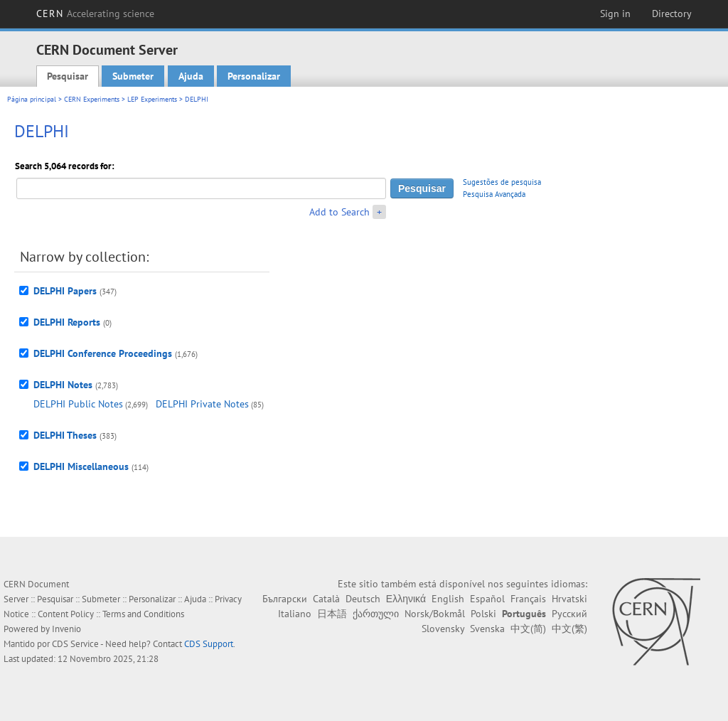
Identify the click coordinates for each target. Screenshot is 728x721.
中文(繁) (569, 629)
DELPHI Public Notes (78, 404)
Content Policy (66, 614)
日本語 (332, 614)
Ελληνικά (406, 599)
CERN (95, 14)
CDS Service (75, 644)
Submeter (133, 76)
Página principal (32, 99)
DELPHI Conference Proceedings (103, 353)
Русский (569, 614)
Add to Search (339, 212)
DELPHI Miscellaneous (81, 466)
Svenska (487, 629)
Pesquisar (68, 76)
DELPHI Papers (65, 291)
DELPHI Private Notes (202, 404)
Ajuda (191, 76)
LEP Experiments (152, 99)
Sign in (615, 14)
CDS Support (209, 644)
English (448, 599)
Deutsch (363, 599)
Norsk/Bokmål (435, 614)
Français (528, 599)
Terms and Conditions (143, 614)
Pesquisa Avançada (494, 194)
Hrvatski (569, 599)
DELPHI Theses (65, 435)
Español (487, 599)
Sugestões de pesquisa (502, 182)
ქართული (376, 614)
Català (326, 599)
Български (285, 599)
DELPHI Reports (67, 322)
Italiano (295, 614)
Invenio (66, 629)
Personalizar (254, 76)
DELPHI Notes (63, 385)
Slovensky (443, 629)
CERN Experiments (92, 99)
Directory (672, 14)
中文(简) (528, 629)
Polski (483, 614)
